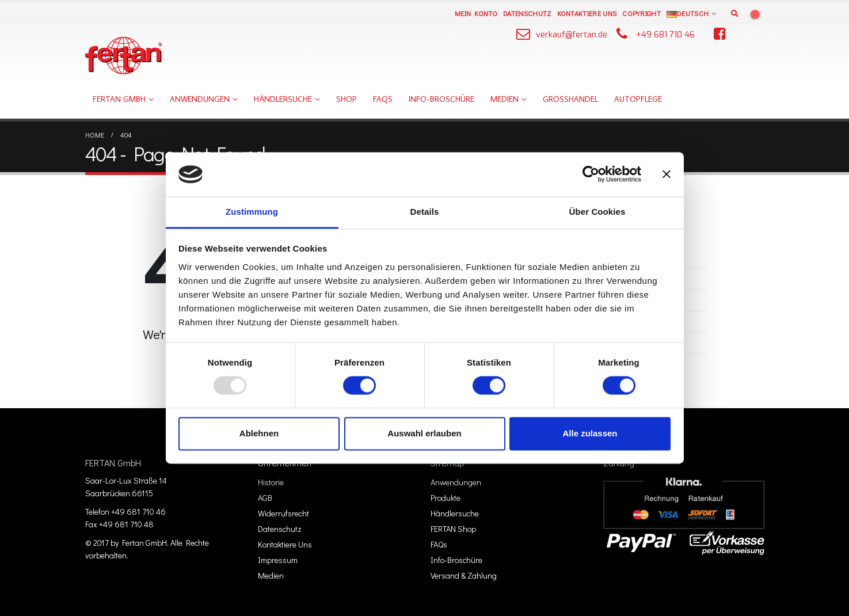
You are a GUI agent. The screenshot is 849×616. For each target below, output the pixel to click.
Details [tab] (425, 212)
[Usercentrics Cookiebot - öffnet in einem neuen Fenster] (591, 174)
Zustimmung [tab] (252, 212)
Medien (505, 99)
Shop (347, 99)
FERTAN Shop (453, 529)
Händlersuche (283, 99)
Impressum (278, 560)
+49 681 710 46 (665, 35)
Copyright (641, 13)
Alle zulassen (590, 433)
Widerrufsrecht (283, 513)
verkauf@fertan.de (572, 35)
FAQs (383, 99)
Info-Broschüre (441, 99)
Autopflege (638, 99)
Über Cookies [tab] (597, 212)
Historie (271, 482)
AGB (265, 498)
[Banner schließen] (667, 174)
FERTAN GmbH (119, 99)
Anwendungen (200, 99)
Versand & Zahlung (464, 575)
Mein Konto (476, 13)
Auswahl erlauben (424, 433)
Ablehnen (259, 433)
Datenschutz (527, 13)
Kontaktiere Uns (587, 13)
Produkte (446, 498)
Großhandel (570, 99)
